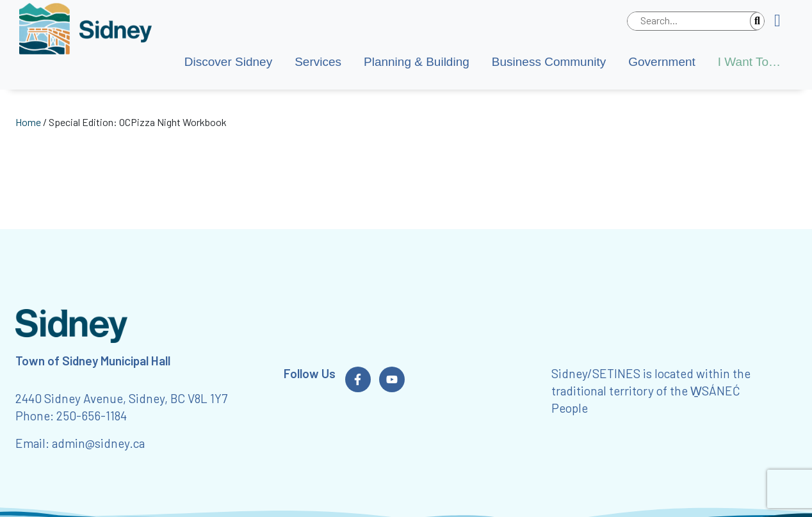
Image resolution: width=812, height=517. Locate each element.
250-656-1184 (92, 416)
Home (28, 122)
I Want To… (749, 62)
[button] (782, 21)
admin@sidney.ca (98, 443)
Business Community (549, 62)
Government (662, 62)
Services (318, 62)
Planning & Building (417, 62)
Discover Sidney (228, 62)
